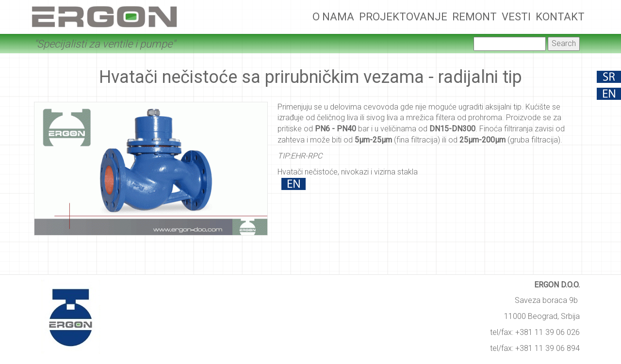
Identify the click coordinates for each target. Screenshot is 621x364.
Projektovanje (403, 17)
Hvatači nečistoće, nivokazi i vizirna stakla (348, 172)
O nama (333, 17)
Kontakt (560, 17)
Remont (474, 17)
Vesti (516, 17)
